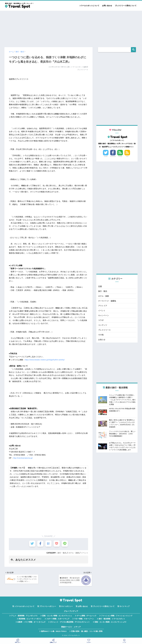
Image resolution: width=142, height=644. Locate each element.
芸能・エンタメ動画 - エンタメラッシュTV (110, 622)
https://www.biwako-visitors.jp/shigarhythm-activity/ (45, 360)
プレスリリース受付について (126, 6)
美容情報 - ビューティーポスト (30, 619)
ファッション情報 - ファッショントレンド (117, 616)
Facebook (113, 156)
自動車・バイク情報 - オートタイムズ (31, 622)
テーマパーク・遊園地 (108, 301)
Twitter (106, 156)
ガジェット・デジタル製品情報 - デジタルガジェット (70, 622)
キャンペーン (104, 316)
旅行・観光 (62, 553)
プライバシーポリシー (48, 607)
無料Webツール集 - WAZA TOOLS (54, 632)
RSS (127, 156)
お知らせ (102, 340)
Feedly (120, 156)
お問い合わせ (107, 6)
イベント (85, 553)
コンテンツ (103, 326)
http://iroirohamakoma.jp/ (23, 458)
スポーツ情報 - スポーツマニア (58, 619)
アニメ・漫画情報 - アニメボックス (24, 616)
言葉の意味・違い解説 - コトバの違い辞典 (87, 632)
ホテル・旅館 (74, 553)
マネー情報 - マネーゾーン (84, 619)
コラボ (101, 321)
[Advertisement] (71, 28)
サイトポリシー (67, 607)
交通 (100, 286)
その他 (101, 336)
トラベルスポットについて (89, 6)
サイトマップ (124, 607)
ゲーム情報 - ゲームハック (87, 616)
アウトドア (103, 306)
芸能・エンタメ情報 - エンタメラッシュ (57, 616)
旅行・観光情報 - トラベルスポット (112, 619)
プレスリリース (105, 331)
